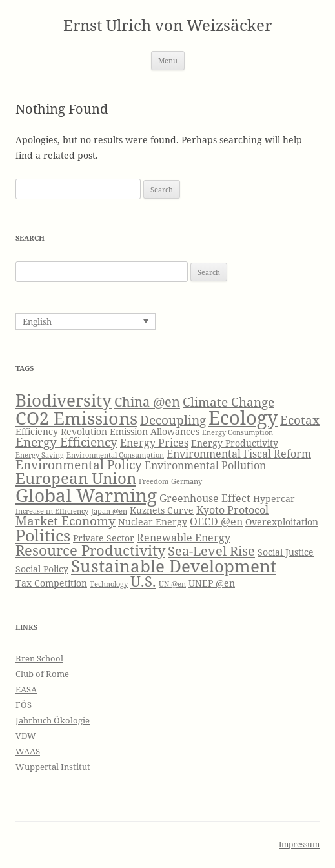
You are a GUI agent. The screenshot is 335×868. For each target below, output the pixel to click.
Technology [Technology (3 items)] (109, 584)
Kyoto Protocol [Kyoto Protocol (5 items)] (232, 510)
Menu (168, 60)
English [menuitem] (37, 321)
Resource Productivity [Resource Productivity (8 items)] (90, 550)
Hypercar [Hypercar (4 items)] (274, 499)
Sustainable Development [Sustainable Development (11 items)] (174, 566)
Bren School (39, 658)
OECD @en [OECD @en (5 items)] (216, 521)
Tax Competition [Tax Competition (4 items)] (51, 583)
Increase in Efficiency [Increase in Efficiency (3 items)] (52, 511)
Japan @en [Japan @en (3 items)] (109, 511)
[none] (86, 321)
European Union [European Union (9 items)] (76, 478)
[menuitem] (86, 321)
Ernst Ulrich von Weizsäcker (167, 25)
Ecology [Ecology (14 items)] (243, 418)
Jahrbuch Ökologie (53, 720)
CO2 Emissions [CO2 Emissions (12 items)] (76, 418)
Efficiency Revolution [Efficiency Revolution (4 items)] (61, 431)
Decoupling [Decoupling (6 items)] (173, 420)
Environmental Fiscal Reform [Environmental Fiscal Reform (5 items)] (239, 453)
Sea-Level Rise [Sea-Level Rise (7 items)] (211, 550)
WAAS (28, 751)
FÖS (24, 705)
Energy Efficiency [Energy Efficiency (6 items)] (66, 442)
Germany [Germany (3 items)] (187, 481)
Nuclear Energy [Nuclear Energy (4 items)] (153, 522)
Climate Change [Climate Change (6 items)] (228, 402)
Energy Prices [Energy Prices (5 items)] (154, 442)
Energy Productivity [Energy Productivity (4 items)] (235, 443)
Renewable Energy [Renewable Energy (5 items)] (184, 537)
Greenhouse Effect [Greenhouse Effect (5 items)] (205, 498)
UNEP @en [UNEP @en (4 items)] (212, 583)
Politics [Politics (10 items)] (43, 535)
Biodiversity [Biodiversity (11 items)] (64, 400)
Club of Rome (42, 674)
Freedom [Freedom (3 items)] (154, 481)
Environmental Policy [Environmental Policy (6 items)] (79, 464)
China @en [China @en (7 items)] (147, 401)
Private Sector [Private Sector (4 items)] (104, 538)
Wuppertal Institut (53, 767)
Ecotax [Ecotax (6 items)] (300, 420)
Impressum (299, 844)
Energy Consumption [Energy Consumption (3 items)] (238, 432)
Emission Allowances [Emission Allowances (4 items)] (155, 431)
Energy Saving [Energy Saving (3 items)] (40, 455)
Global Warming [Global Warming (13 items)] (86, 495)
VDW (26, 736)
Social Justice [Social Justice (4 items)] (286, 552)
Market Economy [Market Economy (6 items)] (66, 520)
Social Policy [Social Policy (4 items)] (42, 569)
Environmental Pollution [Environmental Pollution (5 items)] (205, 465)
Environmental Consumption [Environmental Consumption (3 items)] (115, 455)
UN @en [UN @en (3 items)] (172, 584)
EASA (26, 689)
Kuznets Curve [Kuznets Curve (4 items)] (162, 510)
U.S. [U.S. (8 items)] (143, 581)
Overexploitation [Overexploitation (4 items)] (282, 522)
